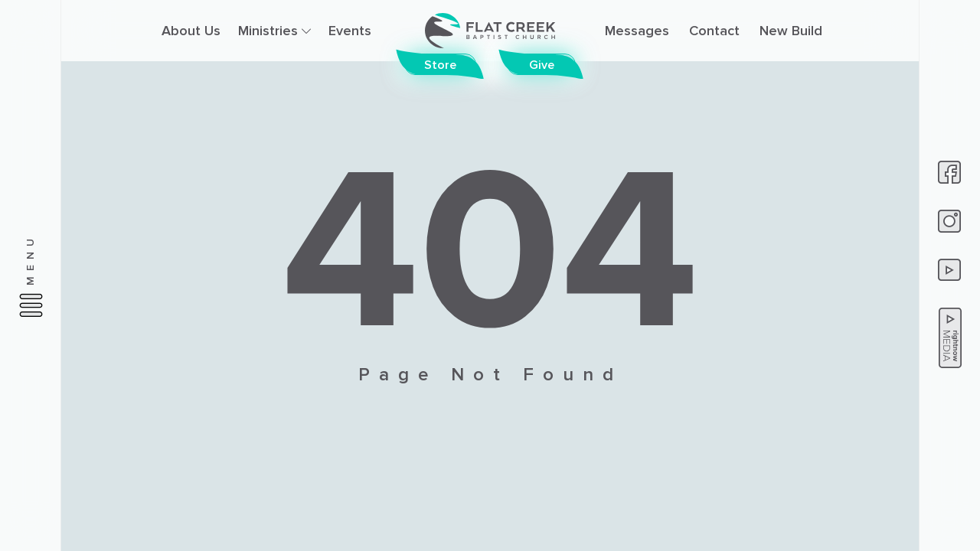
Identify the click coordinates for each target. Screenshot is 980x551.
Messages (637, 31)
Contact (714, 31)
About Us (191, 31)
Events (350, 31)
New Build (791, 31)
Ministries (274, 31)
